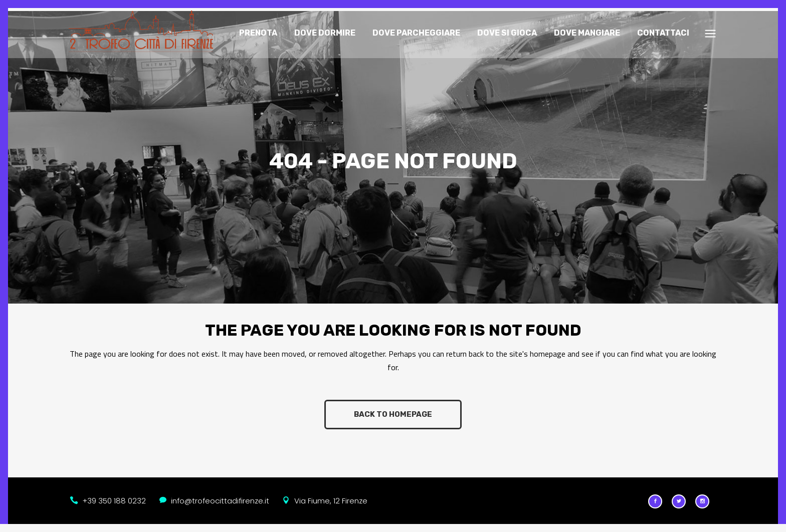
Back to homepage (393, 411)
